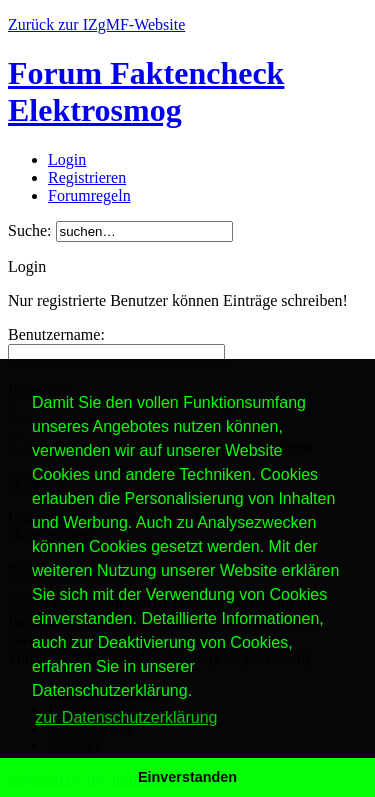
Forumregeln (89, 195)
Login (67, 159)
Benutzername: (56, 334)
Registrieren (87, 177)
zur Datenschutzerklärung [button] (126, 717)
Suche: (30, 230)
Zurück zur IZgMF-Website (96, 24)
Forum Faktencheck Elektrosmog (146, 91)
